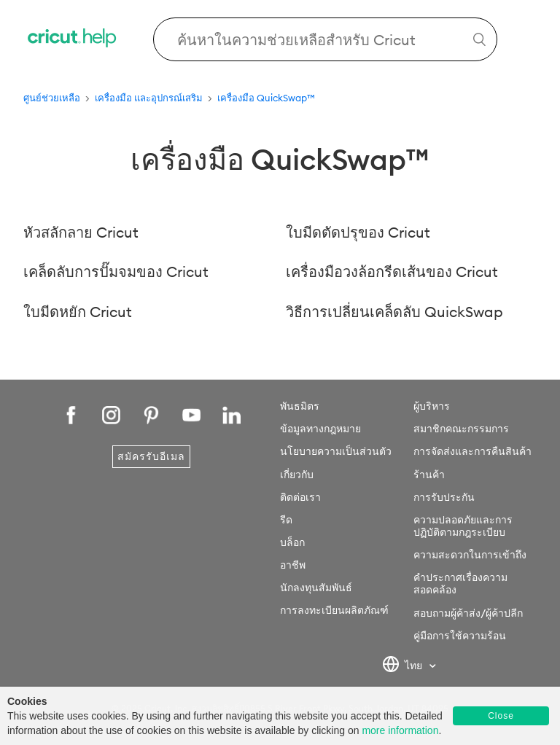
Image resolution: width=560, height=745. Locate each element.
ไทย (404, 666)
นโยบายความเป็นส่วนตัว (336, 451)
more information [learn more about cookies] (400, 730)
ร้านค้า (429, 475)
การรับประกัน (444, 497)
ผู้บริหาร (432, 406)
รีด (286, 520)
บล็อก (292, 542)
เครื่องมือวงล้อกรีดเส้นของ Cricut (392, 272)
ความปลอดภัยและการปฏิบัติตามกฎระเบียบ (463, 526)
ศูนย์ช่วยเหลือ (52, 98)
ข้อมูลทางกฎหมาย (320, 429)
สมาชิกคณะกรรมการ (461, 429)
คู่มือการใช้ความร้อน (460, 636)
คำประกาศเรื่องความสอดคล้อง (460, 584)
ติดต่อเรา (300, 497)
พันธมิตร (300, 406)
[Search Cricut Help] (325, 39)
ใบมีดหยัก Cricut (78, 312)
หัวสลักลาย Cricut (81, 232)
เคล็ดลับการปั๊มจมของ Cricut (116, 272)
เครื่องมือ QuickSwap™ (266, 98)
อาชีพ (293, 565)
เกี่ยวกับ (297, 475)
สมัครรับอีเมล (151, 456)
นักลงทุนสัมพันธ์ (316, 588)
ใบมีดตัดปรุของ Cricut (358, 232)
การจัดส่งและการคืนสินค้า (472, 451)
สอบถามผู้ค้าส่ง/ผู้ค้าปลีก (468, 613)
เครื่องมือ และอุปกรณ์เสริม (149, 98)
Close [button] (501, 716)
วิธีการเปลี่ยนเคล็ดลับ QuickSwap (394, 312)
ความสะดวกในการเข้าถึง (470, 555)
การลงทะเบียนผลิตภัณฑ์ (334, 610)
